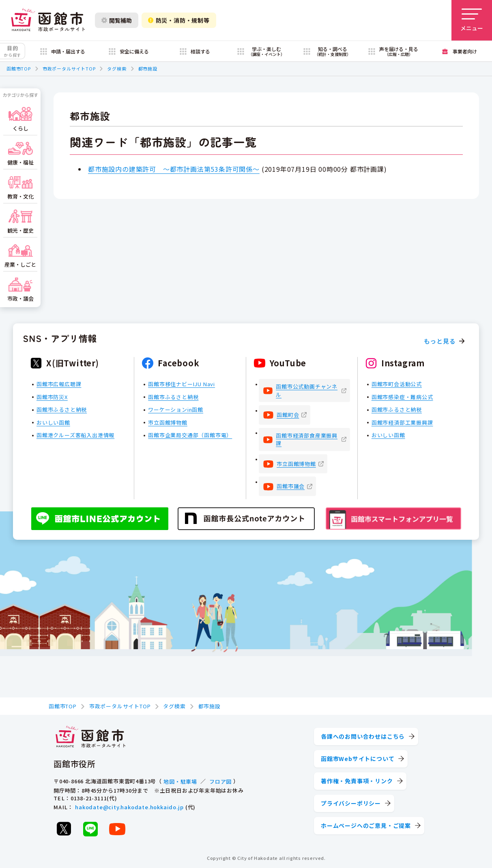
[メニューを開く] (472, 20)
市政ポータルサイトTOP (69, 68)
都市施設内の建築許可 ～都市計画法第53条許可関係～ (174, 169)
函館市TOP (19, 68)
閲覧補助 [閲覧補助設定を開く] (117, 20)
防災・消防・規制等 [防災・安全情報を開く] (179, 20)
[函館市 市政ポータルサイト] (48, 20)
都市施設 (148, 68)
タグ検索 (117, 68)
